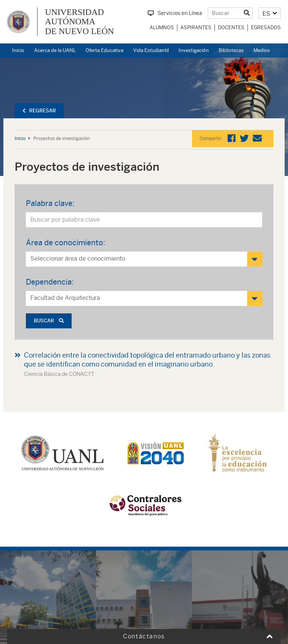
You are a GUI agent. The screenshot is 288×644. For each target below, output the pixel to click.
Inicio (18, 50)
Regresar (39, 111)
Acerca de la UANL (55, 50)
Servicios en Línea (175, 13)
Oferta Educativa (104, 50)
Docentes (231, 28)
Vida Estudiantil (151, 50)
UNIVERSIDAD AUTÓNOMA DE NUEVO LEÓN (79, 22)
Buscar (49, 321)
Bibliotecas (231, 50)
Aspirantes (196, 28)
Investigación (194, 50)
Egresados (266, 28)
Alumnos (162, 28)
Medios (262, 50)
